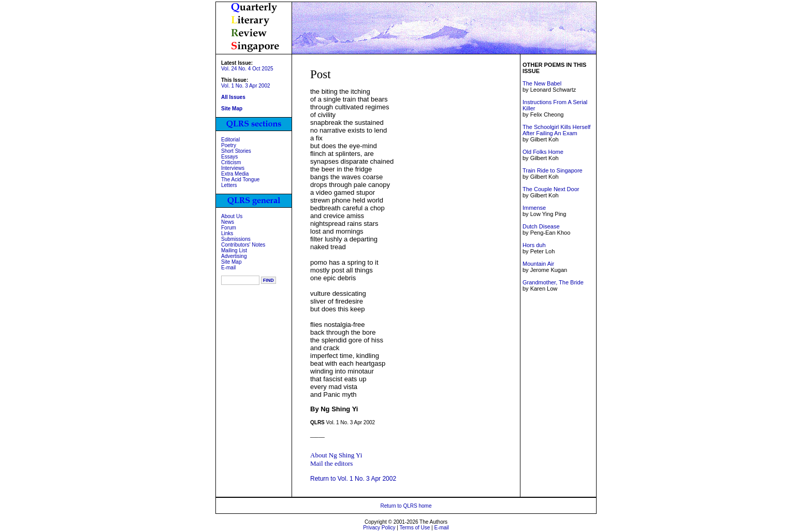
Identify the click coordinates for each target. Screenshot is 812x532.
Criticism (231, 162)
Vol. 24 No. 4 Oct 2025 (247, 69)
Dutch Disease (541, 226)
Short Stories (236, 151)
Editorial (230, 140)
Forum (229, 228)
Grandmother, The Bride (553, 282)
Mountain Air (538, 264)
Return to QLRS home (406, 506)
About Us (232, 216)
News (228, 222)
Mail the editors (331, 463)
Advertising (234, 256)
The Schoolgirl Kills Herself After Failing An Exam (556, 130)
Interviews (233, 168)
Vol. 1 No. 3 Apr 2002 (246, 86)
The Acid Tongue (240, 179)
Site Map (231, 262)
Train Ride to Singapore (553, 170)
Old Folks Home (543, 152)
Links (227, 233)
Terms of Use (415, 528)
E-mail (228, 268)
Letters (229, 185)
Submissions (236, 239)
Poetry (229, 145)
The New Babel (542, 83)
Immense (534, 208)
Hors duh (534, 245)
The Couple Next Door (551, 189)
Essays (229, 157)
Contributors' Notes (243, 245)
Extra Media (235, 174)
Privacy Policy (379, 528)
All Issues (233, 97)
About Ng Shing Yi (336, 455)
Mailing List (234, 250)
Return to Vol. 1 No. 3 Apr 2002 (353, 479)
